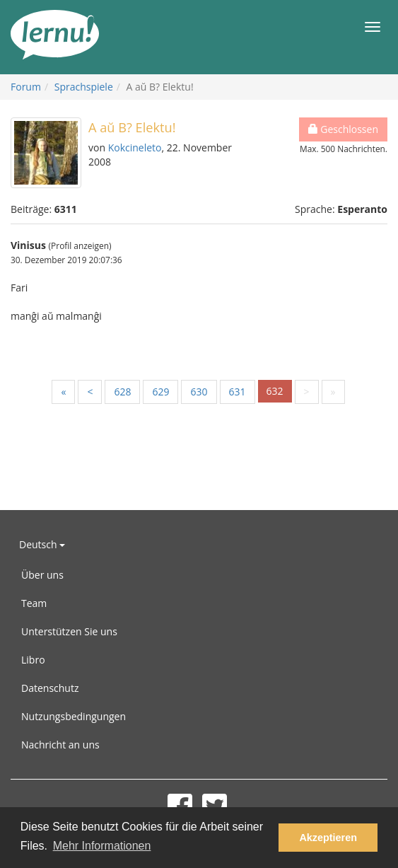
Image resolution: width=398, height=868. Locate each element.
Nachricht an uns (60, 745)
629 (160, 392)
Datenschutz (50, 688)
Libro (33, 660)
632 (275, 391)
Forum (26, 87)
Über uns (42, 575)
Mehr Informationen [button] (102, 846)
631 (238, 392)
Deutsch (42, 544)
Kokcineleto (135, 147)
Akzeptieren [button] (328, 838)
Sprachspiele (84, 87)
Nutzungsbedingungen (74, 716)
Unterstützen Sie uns (69, 631)
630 (199, 392)
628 (122, 392)
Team (34, 603)
